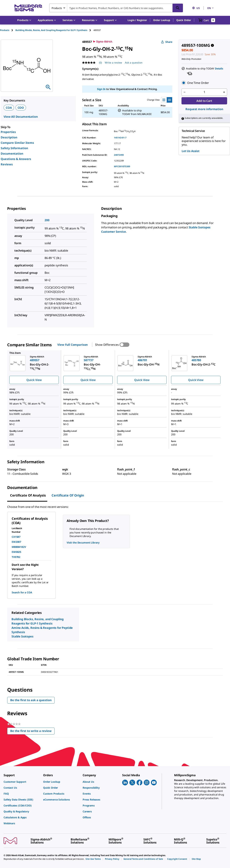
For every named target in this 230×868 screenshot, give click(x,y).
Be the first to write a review (32, 732)
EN (211, 8)
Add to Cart (204, 101)
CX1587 (16, 537)
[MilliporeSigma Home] (28, 8)
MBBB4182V (19, 547)
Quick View (34, 380)
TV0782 (16, 557)
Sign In (101, 89)
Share (167, 42)
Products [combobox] (57, 8)
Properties (8, 132)
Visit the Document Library (83, 543)
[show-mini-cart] (207, 20)
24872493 (119, 155)
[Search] (178, 8)
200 (47, 220)
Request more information (204, 109)
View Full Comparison (73, 345)
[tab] (8, 30)
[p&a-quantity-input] (204, 92)
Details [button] (219, 68)
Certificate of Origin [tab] (68, 495)
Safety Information (14, 148)
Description (9, 137)
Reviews (7, 164)
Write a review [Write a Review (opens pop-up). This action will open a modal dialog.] (113, 63)
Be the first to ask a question (31, 700)
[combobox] (116, 8)
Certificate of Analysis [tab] (28, 495)
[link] (22, 782)
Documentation (12, 154)
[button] (137, 20)
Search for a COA (22, 592)
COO (21, 108)
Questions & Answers (16, 159)
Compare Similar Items (17, 143)
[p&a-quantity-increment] (224, 92)
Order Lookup (162, 20)
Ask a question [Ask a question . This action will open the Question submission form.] (134, 63)
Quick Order (184, 20)
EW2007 (16, 542)
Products (5, 30)
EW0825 (16, 552)
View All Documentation (21, 117)
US (196, 8)
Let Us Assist (191, 151)
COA (9, 108)
